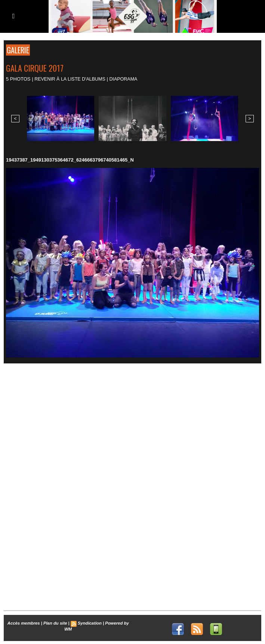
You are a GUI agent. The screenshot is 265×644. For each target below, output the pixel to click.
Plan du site (55, 622)
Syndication (89, 622)
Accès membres (25, 622)
